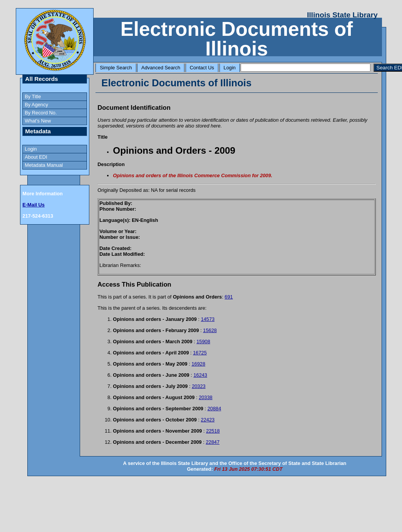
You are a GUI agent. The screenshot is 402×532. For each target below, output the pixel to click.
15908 (203, 342)
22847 (213, 442)
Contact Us (202, 68)
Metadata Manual (44, 165)
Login (230, 68)
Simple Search (116, 68)
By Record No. (41, 113)
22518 (213, 431)
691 (229, 297)
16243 (200, 375)
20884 (214, 409)
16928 (198, 364)
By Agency (36, 105)
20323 (199, 386)
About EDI (36, 157)
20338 (206, 397)
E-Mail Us (33, 205)
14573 (208, 319)
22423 (208, 420)
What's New (38, 121)
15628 (210, 330)
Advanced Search (161, 68)
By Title (33, 96)
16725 (200, 353)
